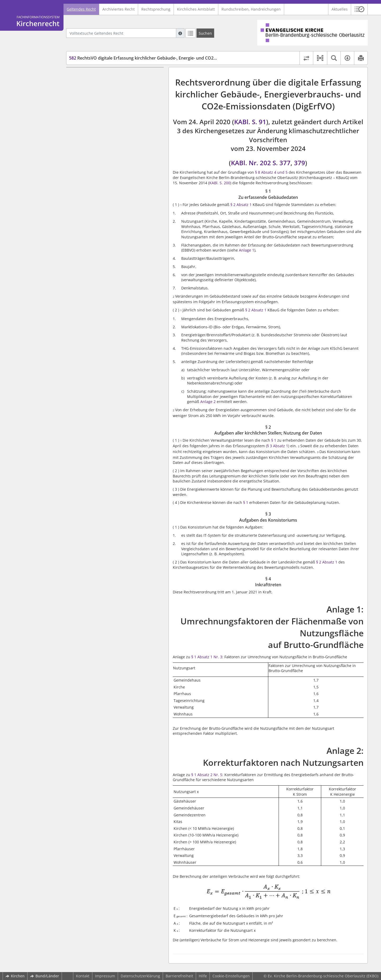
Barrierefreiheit (179, 976)
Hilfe (203, 976)
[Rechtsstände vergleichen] (306, 58)
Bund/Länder (45, 976)
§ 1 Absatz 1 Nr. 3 (207, 657)
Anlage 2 (208, 402)
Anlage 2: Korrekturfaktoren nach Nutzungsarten (115, 130)
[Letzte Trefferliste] (190, 33)
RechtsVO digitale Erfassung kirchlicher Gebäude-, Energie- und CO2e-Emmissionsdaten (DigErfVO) (172, 58)
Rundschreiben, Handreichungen (251, 9)
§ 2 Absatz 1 (241, 205)
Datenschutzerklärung (140, 976)
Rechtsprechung (156, 9)
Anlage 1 (247, 250)
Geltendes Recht (81, 9)
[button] (359, 9)
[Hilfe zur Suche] (180, 33)
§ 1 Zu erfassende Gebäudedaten (108, 75)
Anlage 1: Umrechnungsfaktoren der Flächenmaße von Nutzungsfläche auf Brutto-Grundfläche (111, 117)
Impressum (105, 976)
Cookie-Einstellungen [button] (231, 976)
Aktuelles (340, 9)
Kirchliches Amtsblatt (196, 9)
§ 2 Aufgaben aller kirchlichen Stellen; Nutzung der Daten (112, 86)
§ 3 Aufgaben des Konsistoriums (107, 96)
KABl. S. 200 (220, 183)
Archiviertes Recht (119, 9)
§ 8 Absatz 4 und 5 (271, 172)
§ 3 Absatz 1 (278, 446)
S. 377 (282, 163)
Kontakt (83, 976)
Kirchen (15, 976)
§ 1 (274, 440)
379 (300, 163)
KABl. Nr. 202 (251, 163)
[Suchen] (205, 33)
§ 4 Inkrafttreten (93, 104)
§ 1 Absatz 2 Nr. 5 (207, 775)
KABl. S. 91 (250, 122)
